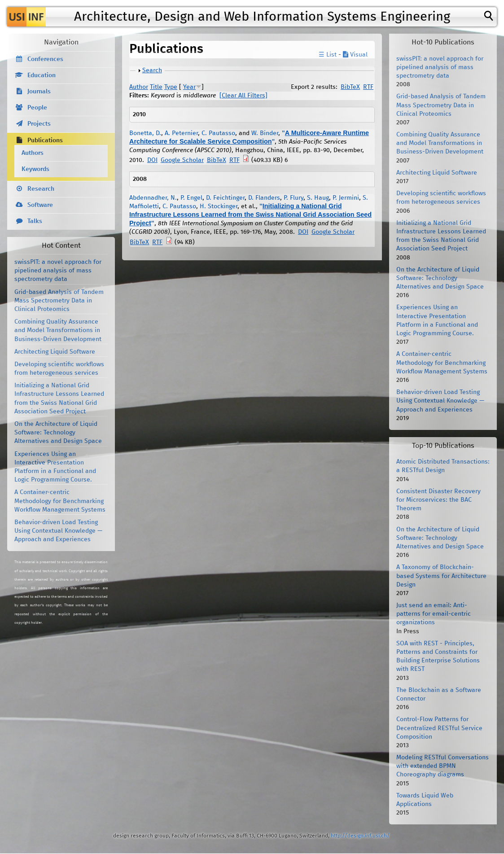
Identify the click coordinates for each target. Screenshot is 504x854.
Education (42, 75)
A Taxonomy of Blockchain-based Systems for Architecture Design (441, 576)
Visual (355, 55)
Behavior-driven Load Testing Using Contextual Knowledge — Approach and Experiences (58, 531)
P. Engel (191, 198)
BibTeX (350, 87)
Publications (45, 140)
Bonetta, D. (145, 133)
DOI (152, 160)
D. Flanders (264, 198)
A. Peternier (181, 133)
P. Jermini (346, 198)
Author (139, 87)
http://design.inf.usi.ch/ (360, 836)
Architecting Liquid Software (55, 352)
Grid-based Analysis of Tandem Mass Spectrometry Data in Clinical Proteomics (59, 301)
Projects (39, 124)
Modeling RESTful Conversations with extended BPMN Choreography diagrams (443, 766)
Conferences (45, 59)
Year (189, 87)
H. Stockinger (219, 206)
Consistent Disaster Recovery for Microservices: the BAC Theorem (438, 500)
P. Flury (294, 198)
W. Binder (265, 133)
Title (156, 87)
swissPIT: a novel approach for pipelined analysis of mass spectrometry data (58, 271)
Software (40, 205)
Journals (39, 92)
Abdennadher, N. (153, 198)
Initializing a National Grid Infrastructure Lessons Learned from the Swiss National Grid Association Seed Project (250, 215)
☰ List (328, 55)
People (37, 108)
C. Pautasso (218, 133)
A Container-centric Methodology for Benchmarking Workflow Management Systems (60, 501)
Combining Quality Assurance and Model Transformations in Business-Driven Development (58, 330)
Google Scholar (182, 160)
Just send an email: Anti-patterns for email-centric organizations (434, 614)
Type (171, 87)
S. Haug (318, 198)
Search (152, 70)
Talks (35, 221)
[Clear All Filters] (243, 96)
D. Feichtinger (225, 198)
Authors (33, 153)
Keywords (35, 169)
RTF (368, 87)
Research (41, 189)
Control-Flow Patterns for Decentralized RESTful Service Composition (439, 728)
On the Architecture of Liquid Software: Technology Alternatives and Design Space (58, 433)
